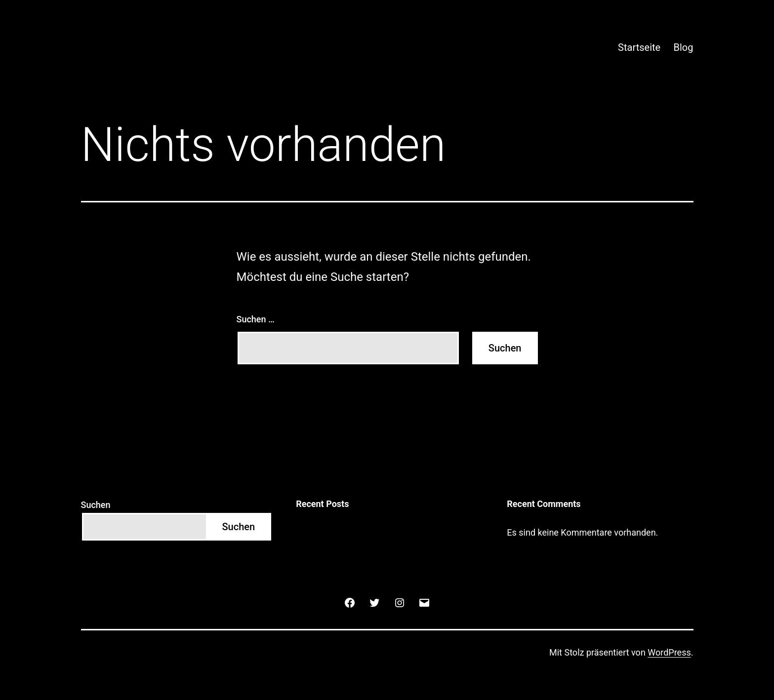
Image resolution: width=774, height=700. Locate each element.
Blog (684, 47)
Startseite (639, 47)
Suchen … (256, 319)
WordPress (669, 652)
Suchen (96, 505)
